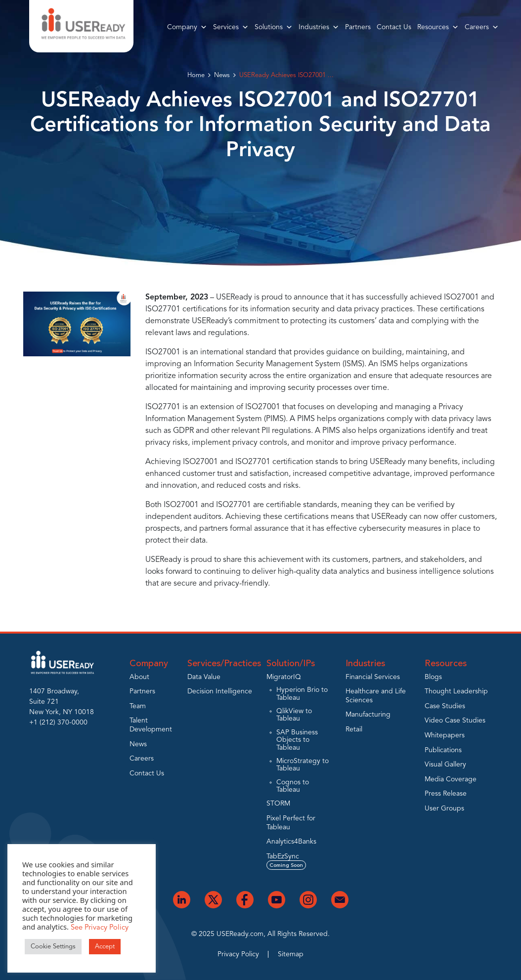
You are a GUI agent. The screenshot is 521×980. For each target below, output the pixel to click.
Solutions (274, 27)
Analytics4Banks (291, 842)
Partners (358, 27)
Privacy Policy (238, 954)
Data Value (204, 677)
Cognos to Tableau (293, 786)
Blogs (433, 677)
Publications (443, 750)
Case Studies (445, 706)
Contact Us (394, 27)
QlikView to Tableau (294, 715)
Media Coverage (451, 779)
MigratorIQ (284, 677)
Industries (319, 27)
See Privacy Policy (100, 928)
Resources (438, 27)
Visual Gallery (445, 765)
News (222, 75)
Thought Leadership (456, 691)
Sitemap (291, 954)
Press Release (446, 794)
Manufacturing (368, 715)
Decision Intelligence (220, 691)
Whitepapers (445, 735)
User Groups (444, 809)
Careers (482, 27)
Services (231, 27)
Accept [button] (105, 947)
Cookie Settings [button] (53, 947)
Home (196, 75)
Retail (354, 729)
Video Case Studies (455, 721)
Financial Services (373, 677)
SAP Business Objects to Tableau (297, 740)
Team (138, 706)
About (139, 677)
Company (187, 27)
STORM (278, 804)
